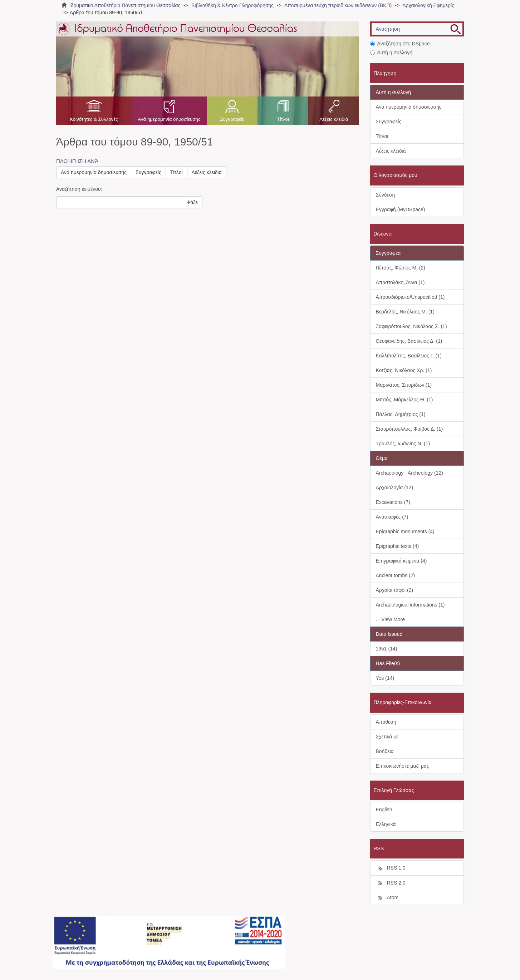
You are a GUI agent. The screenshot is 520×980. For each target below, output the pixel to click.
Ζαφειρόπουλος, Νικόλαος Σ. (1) (411, 326)
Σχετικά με (387, 737)
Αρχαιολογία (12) (395, 487)
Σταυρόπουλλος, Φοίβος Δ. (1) (409, 429)
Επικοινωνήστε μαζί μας (403, 766)
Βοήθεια (385, 751)
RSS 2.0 (391, 883)
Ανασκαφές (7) (392, 517)
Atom (387, 898)
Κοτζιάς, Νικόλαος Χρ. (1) (404, 370)
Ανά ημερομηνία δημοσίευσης (169, 119)
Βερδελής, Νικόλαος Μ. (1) (405, 312)
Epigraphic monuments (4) (405, 531)
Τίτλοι (283, 119)
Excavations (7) (393, 502)
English (384, 810)
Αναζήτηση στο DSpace (400, 44)
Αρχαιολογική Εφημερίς (428, 5)
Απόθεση (386, 722)
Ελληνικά (386, 824)
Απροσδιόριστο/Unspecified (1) (410, 297)
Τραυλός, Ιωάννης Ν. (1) (403, 444)
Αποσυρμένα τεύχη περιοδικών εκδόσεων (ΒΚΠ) (338, 5)
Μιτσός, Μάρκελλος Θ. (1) (404, 400)
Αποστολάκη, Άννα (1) (400, 282)
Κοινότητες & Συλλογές (94, 119)
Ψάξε (192, 202)
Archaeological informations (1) (410, 605)
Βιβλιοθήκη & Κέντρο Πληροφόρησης (232, 5)
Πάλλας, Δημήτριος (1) (401, 414)
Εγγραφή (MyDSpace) (401, 209)
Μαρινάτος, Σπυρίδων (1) (404, 385)
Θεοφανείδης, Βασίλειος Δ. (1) (409, 341)
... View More (390, 619)
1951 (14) (387, 649)
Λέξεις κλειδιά (334, 119)
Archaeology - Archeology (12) (409, 473)
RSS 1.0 (391, 868)
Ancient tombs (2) (396, 575)
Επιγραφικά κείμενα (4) (401, 561)
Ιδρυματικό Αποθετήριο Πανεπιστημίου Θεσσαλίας (125, 5)
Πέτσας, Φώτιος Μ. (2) (401, 268)
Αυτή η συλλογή (391, 53)
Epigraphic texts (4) (398, 546)
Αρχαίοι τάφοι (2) (395, 590)
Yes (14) (385, 678)
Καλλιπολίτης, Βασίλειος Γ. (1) (409, 356)
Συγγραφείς (232, 119)
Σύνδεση (386, 195)
